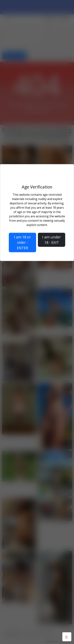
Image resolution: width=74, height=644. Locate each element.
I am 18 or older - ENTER (22, 242)
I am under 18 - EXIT (52, 240)
